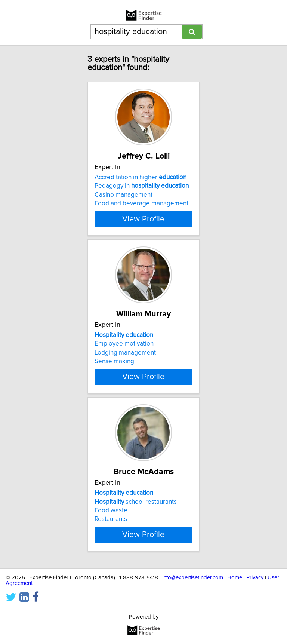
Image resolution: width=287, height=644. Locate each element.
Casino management (124, 195)
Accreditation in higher (141, 177)
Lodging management (125, 353)
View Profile (143, 219)
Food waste (111, 510)
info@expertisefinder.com (193, 578)
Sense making (114, 361)
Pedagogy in (142, 186)
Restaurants (111, 519)
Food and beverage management (141, 203)
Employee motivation (124, 344)
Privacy (255, 578)
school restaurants (136, 502)
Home (235, 578)
